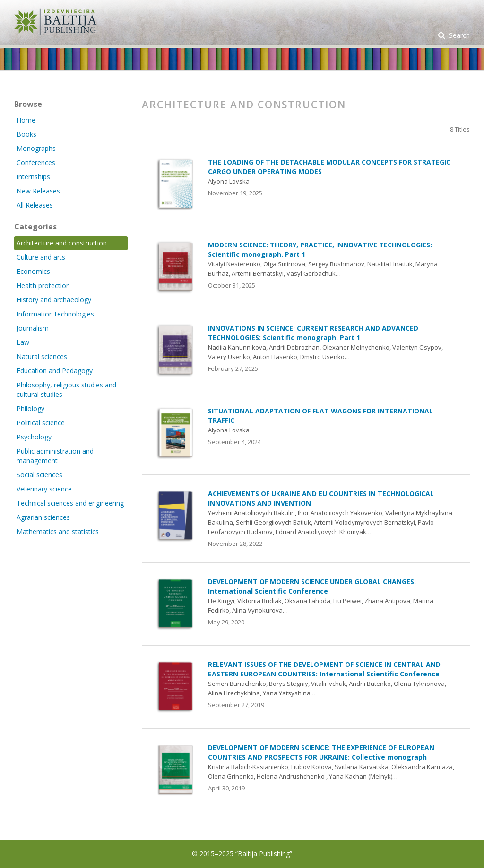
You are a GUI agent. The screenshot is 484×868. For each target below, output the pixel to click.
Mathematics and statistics (58, 531)
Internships (33, 177)
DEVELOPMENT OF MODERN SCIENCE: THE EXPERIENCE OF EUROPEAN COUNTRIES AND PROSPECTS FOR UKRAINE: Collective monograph (321, 752)
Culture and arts (41, 257)
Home (26, 120)
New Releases (38, 191)
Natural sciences (42, 356)
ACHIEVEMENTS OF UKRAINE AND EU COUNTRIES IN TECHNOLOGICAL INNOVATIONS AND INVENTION (321, 498)
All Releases (35, 205)
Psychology (34, 437)
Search (458, 35)
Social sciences (39, 475)
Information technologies (55, 314)
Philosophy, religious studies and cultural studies (66, 390)
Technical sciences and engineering (70, 503)
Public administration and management (55, 456)
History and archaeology (54, 300)
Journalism (33, 328)
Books (26, 134)
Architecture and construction (62, 243)
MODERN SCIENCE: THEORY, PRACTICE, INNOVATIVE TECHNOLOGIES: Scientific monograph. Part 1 (320, 250)
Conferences (36, 162)
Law (23, 342)
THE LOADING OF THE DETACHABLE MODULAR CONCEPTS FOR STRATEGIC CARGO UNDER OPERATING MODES (329, 167)
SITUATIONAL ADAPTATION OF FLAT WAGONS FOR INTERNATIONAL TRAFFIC (320, 416)
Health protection (43, 285)
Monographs (36, 148)
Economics (33, 271)
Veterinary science (44, 489)
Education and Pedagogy (55, 371)
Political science (41, 423)
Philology (30, 408)
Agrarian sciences (43, 517)
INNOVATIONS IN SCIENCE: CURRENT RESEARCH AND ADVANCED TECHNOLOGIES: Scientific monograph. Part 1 (313, 333)
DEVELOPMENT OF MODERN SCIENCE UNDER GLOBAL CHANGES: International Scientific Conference (312, 586)
